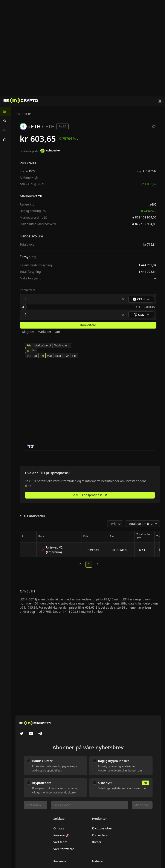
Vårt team (60, 842)
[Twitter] (21, 734)
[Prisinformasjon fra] (50, 151)
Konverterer (100, 835)
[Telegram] (40, 734)
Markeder (44, 332)
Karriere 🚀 (61, 835)
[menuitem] (6, 111)
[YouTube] (31, 734)
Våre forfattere (64, 849)
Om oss (59, 828)
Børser (97, 842)
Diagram (28, 332)
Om (57, 332)
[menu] (6, 126)
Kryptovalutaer (102, 828)
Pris (17, 114)
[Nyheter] (21, 101)
